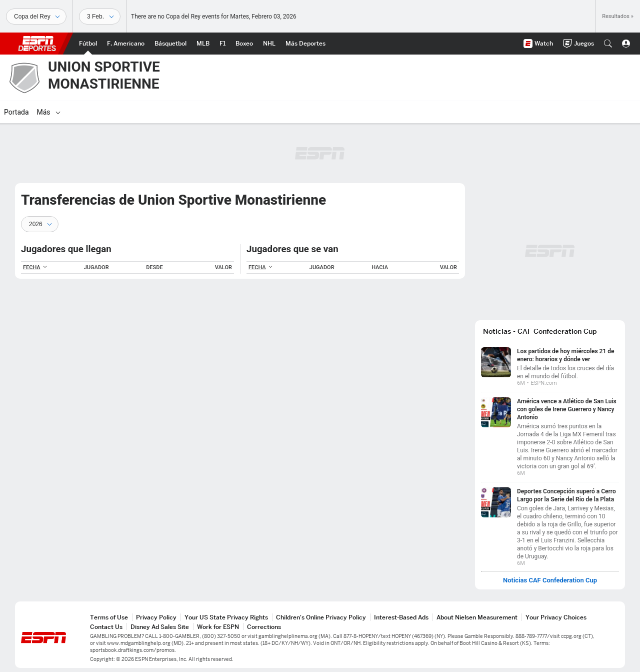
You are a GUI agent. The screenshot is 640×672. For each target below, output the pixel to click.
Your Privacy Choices (556, 617)
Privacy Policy (156, 617)
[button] (608, 44)
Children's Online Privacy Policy (321, 617)
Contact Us (106, 627)
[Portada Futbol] (88, 44)
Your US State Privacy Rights (226, 617)
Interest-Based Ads (401, 617)
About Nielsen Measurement (477, 617)
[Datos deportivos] (100, 17)
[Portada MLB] (203, 44)
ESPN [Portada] (37, 44)
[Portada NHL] (269, 44)
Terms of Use (109, 617)
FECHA (35, 267)
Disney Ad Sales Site (160, 627)
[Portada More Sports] (305, 44)
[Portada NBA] (170, 44)
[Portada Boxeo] (244, 44)
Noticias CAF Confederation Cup (550, 580)
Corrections (264, 627)
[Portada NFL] (126, 44)
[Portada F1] (222, 44)
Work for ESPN (218, 627)
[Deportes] (36, 17)
